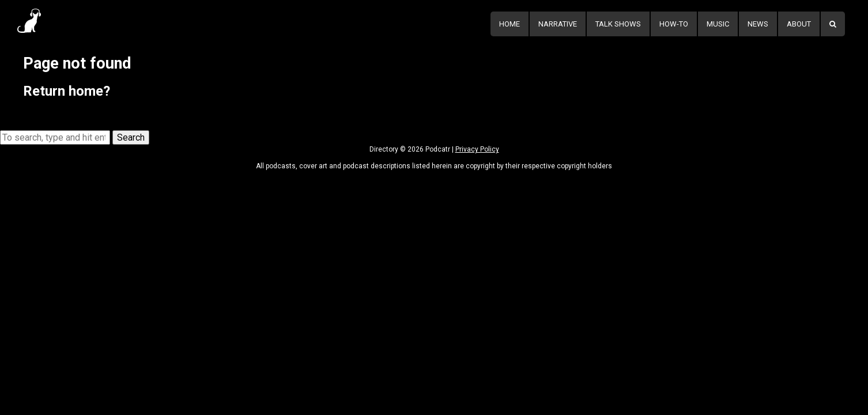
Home (510, 24)
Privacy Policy (477, 149)
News (758, 24)
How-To (674, 24)
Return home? (67, 91)
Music (718, 24)
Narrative (558, 24)
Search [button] (131, 137)
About (799, 24)
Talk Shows (618, 24)
